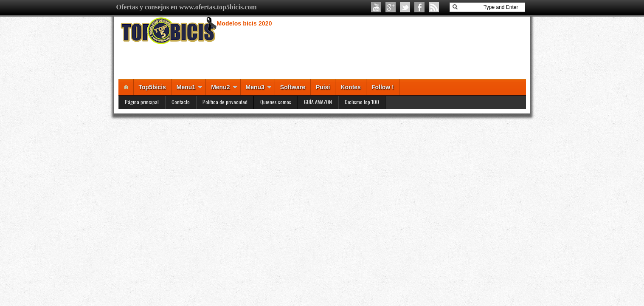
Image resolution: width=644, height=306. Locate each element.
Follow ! (383, 87)
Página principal (142, 102)
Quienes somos (276, 102)
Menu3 (255, 87)
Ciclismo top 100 (362, 102)
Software (293, 87)
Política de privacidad (225, 102)
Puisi (323, 87)
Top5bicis (152, 87)
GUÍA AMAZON (318, 102)
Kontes (350, 87)
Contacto (181, 102)
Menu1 (186, 87)
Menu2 (220, 87)
